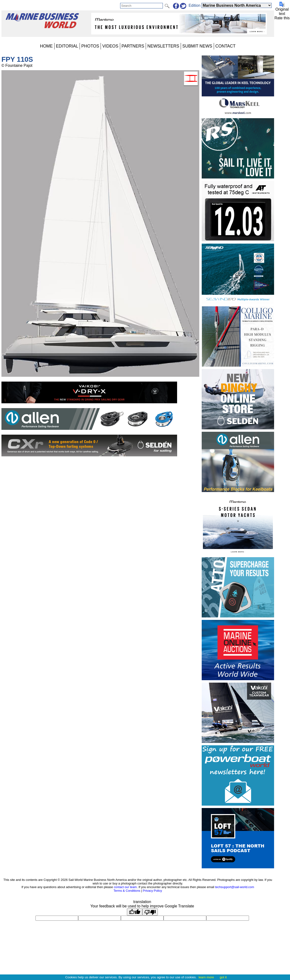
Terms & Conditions (127, 891)
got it (223, 977)
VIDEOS (110, 46)
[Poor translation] (150, 912)
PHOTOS (90, 46)
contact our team (125, 887)
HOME (46, 46)
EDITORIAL (67, 46)
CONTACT (226, 46)
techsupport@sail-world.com (235, 887)
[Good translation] (135, 912)
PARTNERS (133, 46)
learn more (206, 977)
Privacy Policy (152, 891)
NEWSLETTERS (163, 46)
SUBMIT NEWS (197, 46)
